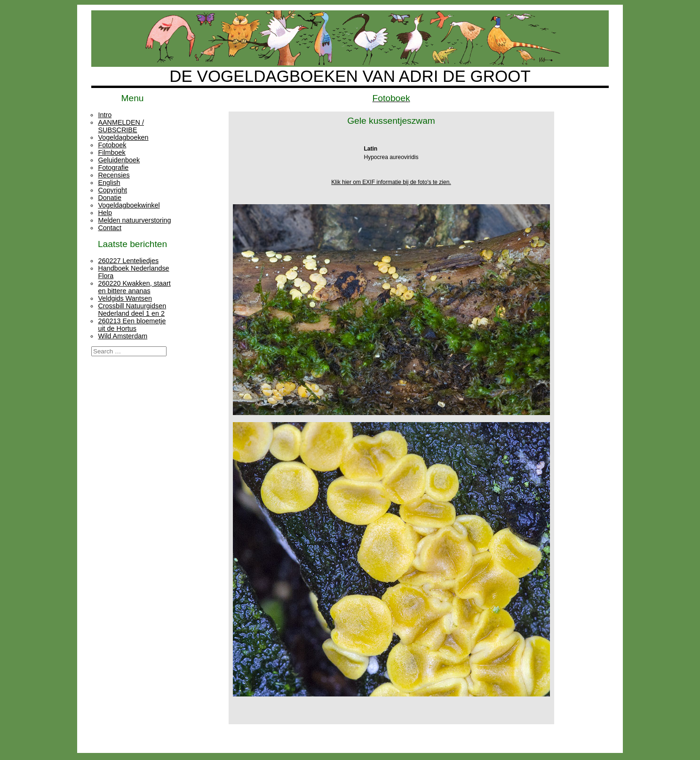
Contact (110, 228)
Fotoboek (112, 145)
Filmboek (111, 152)
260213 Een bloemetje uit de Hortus (132, 325)
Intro (105, 115)
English (109, 183)
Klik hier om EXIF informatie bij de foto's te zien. (391, 182)
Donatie (110, 198)
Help (105, 213)
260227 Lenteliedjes (128, 261)
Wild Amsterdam (123, 336)
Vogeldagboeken (123, 137)
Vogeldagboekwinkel (129, 205)
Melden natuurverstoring (134, 220)
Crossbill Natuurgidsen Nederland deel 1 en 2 (132, 310)
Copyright (112, 190)
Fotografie (113, 168)
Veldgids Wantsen (125, 298)
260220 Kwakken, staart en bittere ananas (134, 287)
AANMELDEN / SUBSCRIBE (121, 126)
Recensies (114, 175)
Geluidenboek (119, 160)
